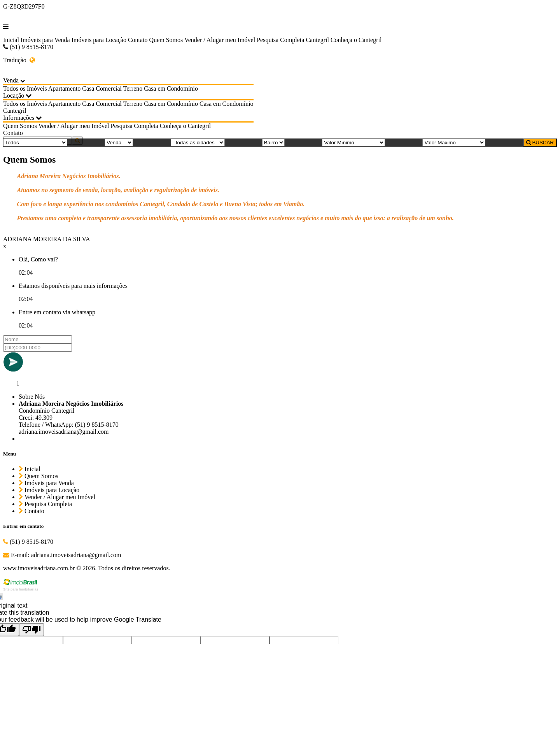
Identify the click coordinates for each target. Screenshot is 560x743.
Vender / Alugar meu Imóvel (220, 40)
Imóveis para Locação (99, 40)
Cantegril (317, 40)
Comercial (109, 88)
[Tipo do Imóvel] (35, 143)
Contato (138, 40)
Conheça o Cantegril (356, 40)
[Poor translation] (31, 630)
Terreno (133, 88)
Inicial (11, 40)
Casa (88, 88)
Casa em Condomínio (171, 88)
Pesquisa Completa (280, 40)
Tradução (19, 60)
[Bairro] (273, 143)
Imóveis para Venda (45, 40)
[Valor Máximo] (454, 143)
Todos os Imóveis (25, 88)
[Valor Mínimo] (353, 143)
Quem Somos (166, 40)
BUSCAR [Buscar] (540, 143)
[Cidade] (198, 143)
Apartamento (65, 88)
